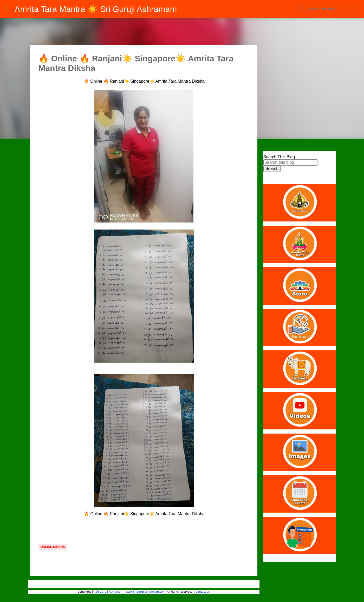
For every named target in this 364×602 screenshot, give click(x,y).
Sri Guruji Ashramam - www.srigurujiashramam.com (130, 592)
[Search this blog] (333, 9)
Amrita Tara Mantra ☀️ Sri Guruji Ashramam (96, 9)
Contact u (202, 592)
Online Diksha (53, 547)
